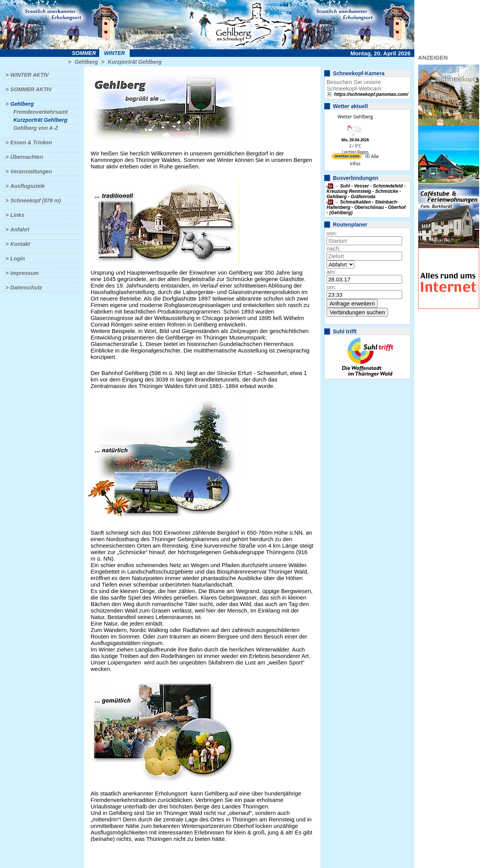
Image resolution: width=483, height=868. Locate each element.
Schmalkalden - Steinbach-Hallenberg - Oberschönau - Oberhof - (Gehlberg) (366, 207)
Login (18, 259)
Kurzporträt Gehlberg (135, 62)
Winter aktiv (30, 75)
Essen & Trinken (31, 142)
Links (17, 215)
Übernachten (27, 157)
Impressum (25, 273)
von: (332, 233)
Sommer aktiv (31, 89)
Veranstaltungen (31, 171)
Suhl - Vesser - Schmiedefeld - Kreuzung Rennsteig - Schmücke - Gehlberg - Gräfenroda (366, 191)
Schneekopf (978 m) (35, 200)
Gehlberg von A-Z (36, 128)
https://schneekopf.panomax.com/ (371, 94)
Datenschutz (26, 288)
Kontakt (20, 244)
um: (331, 287)
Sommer (84, 53)
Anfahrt (20, 230)
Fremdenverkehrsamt (40, 112)
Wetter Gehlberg (355, 117)
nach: (334, 248)
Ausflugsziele (27, 186)
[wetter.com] (347, 158)
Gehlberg (86, 62)
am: (331, 272)
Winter (114, 53)
